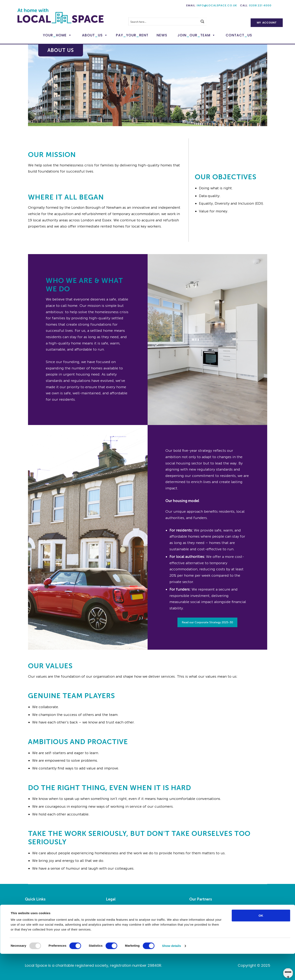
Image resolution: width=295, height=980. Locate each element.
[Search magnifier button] (202, 21)
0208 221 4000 (260, 5)
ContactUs (239, 35)
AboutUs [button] (95, 35)
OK (261, 941)
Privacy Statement (120, 923)
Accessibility (115, 917)
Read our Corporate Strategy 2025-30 (207, 622)
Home (30, 910)
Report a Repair (37, 917)
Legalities (113, 910)
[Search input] (163, 21)
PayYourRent (132, 35)
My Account (267, 23)
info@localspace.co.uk (217, 5)
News (162, 35)
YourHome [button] (57, 35)
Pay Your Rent (36, 923)
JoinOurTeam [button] (196, 35)
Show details (172, 972)
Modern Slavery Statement (126, 929)
